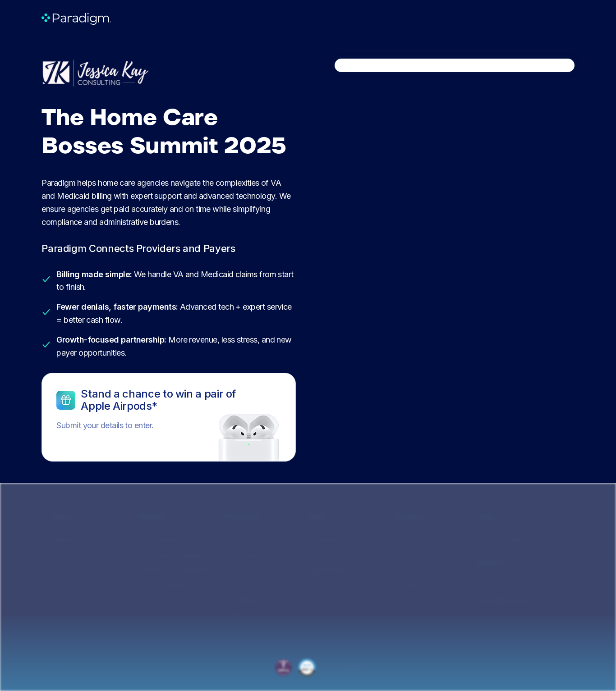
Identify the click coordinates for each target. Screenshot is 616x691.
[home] (76, 19)
